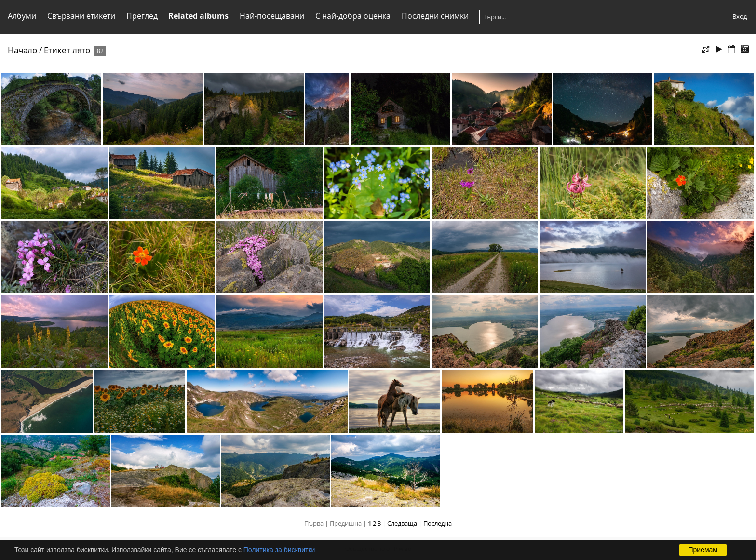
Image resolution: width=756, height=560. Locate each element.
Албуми (22, 16)
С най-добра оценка (353, 16)
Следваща (402, 523)
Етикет (57, 50)
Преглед (142, 16)
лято (81, 50)
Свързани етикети (81, 16)
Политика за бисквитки (279, 550)
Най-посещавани (272, 16)
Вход (740, 16)
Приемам (703, 550)
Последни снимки (435, 16)
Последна (438, 523)
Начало (22, 50)
